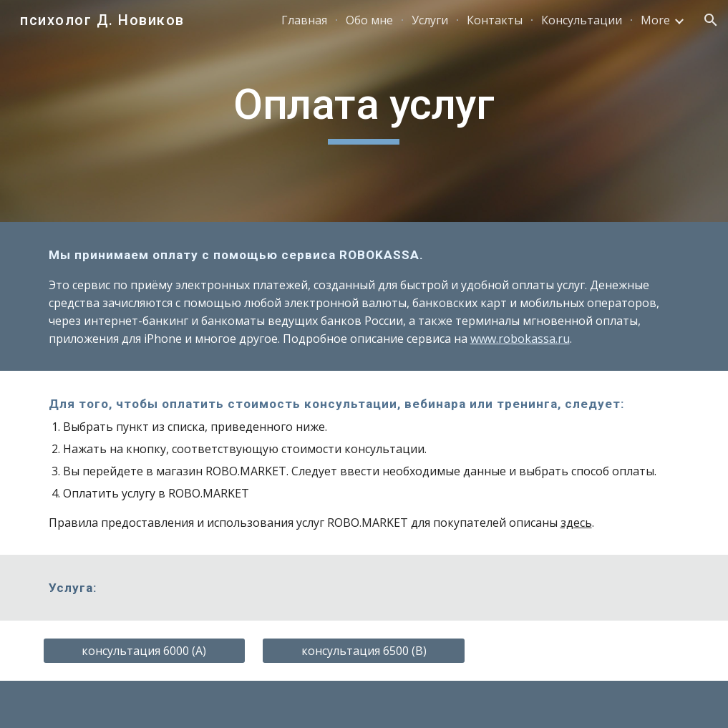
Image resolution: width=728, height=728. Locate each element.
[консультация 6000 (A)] (145, 651)
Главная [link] (304, 20)
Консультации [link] (582, 20)
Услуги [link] (430, 20)
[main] (364, 111)
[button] (711, 20)
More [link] (655, 20)
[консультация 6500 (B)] (364, 651)
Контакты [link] (495, 20)
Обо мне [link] (369, 20)
